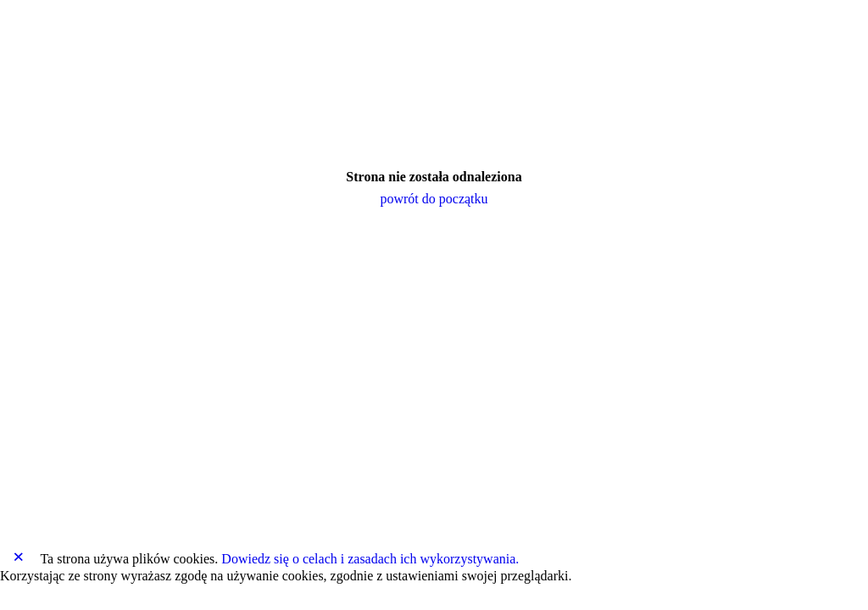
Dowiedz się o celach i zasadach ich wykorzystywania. (370, 559)
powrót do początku (434, 199)
